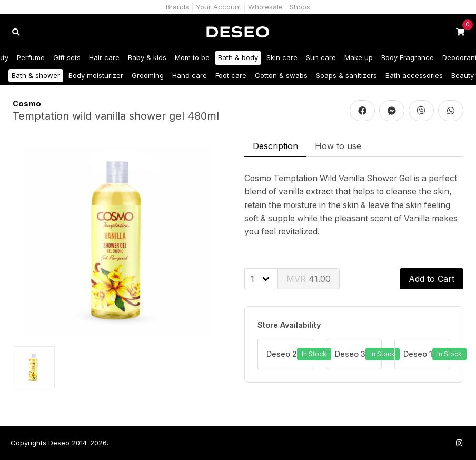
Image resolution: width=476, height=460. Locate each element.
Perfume (31, 57)
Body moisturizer (96, 75)
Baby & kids (147, 57)
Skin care (282, 57)
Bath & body (238, 57)
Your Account (219, 7)
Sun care (321, 57)
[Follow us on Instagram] (459, 443)
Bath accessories (414, 75)
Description (275, 146)
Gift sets (67, 57)
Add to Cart (432, 279)
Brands (177, 7)
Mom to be (192, 57)
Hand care (190, 75)
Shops (300, 7)
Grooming (148, 75)
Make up (359, 57)
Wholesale (265, 7)
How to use (338, 146)
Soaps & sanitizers (346, 75)
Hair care (104, 57)
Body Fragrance (408, 57)
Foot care (231, 75)
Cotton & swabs (281, 75)
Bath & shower (36, 75)
